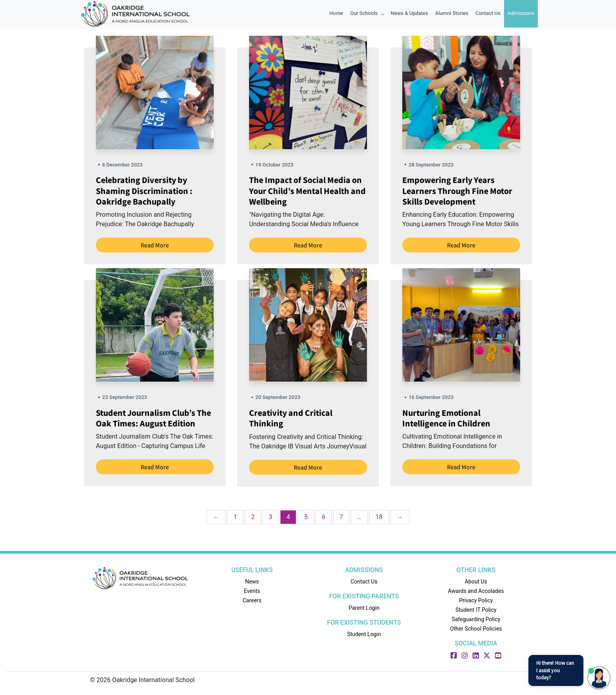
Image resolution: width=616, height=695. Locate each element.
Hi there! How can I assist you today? (555, 670)
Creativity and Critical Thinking (291, 418)
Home (336, 13)
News (252, 582)
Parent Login (364, 608)
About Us (476, 582)
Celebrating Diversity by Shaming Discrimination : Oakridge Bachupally (144, 191)
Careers (252, 600)
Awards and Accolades (476, 591)
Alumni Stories (452, 13)
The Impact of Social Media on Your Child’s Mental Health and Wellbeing (307, 191)
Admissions (521, 13)
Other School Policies (476, 629)
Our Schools (367, 13)
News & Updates (410, 13)
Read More (155, 245)
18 (379, 517)
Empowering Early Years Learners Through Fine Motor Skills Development (457, 191)
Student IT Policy (476, 610)
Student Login (364, 634)
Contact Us (488, 13)
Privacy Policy (476, 600)
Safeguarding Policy (476, 619)
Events (252, 591)
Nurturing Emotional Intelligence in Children (446, 418)
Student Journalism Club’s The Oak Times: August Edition (153, 418)
